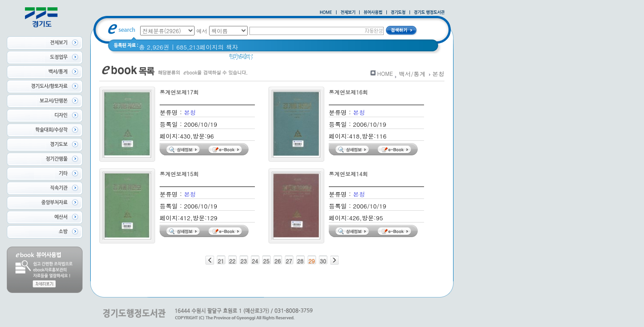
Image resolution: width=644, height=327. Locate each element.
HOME (385, 73)
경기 (265, 59)
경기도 (287, 59)
